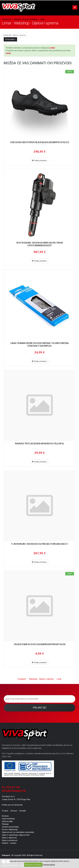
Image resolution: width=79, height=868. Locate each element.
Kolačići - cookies (9, 843)
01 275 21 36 (11, 787)
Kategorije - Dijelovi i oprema (14, 35)
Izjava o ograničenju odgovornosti (16, 835)
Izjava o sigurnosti (9, 838)
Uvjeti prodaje (7, 821)
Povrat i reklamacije (10, 830)
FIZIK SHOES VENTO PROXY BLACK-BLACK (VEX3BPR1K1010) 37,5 (40, 142)
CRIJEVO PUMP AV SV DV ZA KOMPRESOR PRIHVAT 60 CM (39, 644)
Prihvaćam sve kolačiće (33, 865)
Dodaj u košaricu (39, 160)
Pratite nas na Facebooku (12, 805)
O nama (5, 811)
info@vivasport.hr (14, 791)
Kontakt (23, 811)
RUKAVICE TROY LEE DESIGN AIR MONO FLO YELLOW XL (39, 443)
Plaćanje (5, 824)
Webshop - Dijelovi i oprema (26, 19)
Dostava (5, 816)
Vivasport (7, 19)
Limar (42, 19)
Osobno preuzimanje (10, 827)
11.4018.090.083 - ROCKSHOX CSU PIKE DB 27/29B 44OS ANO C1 (39, 544)
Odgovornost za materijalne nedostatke (18, 832)
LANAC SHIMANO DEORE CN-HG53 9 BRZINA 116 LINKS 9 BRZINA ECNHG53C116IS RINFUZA (39, 344)
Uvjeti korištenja (8, 819)
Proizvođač (10, 39)
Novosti (14, 811)
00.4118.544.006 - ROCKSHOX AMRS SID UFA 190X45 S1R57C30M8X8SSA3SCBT (40, 244)
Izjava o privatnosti (10, 840)
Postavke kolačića (49, 865)
